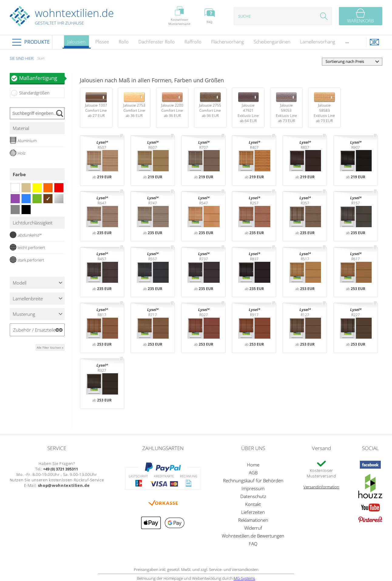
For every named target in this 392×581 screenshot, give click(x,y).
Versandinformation (321, 487)
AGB (253, 473)
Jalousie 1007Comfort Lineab (96, 105)
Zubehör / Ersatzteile (34, 330)
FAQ (253, 544)
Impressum (253, 488)
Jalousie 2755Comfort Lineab (210, 105)
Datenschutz (253, 496)
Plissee (102, 42)
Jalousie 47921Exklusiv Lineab (248, 108)
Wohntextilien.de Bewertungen (253, 536)
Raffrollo (193, 42)
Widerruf (253, 528)
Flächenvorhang (228, 42)
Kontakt (253, 504)
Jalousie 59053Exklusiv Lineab (286, 108)
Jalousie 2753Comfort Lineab (134, 105)
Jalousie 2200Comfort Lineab (172, 105)
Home (253, 465)
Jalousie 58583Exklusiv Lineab (324, 108)
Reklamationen (253, 520)
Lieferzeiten (253, 512)
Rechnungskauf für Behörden (253, 480)
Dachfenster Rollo (157, 42)
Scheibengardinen (272, 42)
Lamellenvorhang (318, 42)
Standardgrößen (34, 93)
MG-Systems (244, 578)
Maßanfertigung (42, 78)
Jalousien (76, 44)
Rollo (124, 42)
